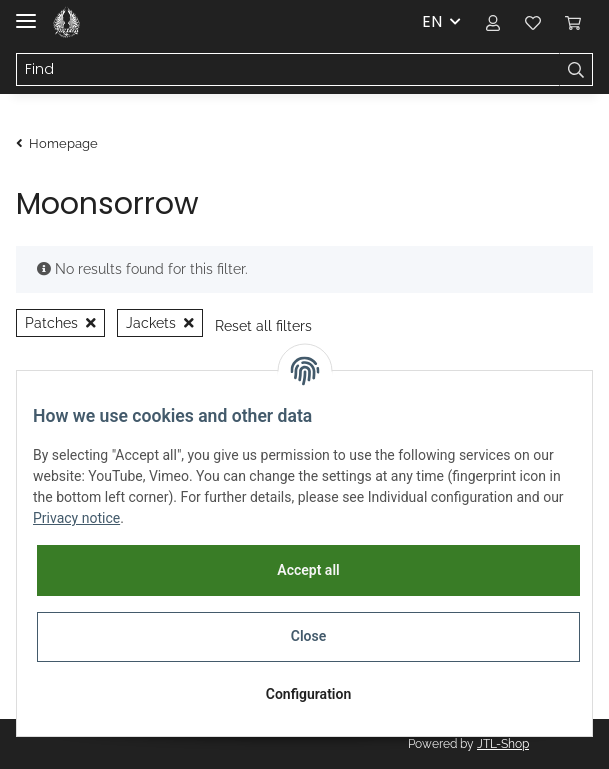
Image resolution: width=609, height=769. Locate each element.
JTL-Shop (503, 744)
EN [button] (432, 21)
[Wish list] (533, 22)
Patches (60, 323)
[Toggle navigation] (26, 12)
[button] (493, 22)
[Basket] (573, 22)
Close (308, 636)
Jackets (160, 323)
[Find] (288, 70)
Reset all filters (263, 326)
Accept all (308, 570)
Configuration (308, 694)
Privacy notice (76, 518)
